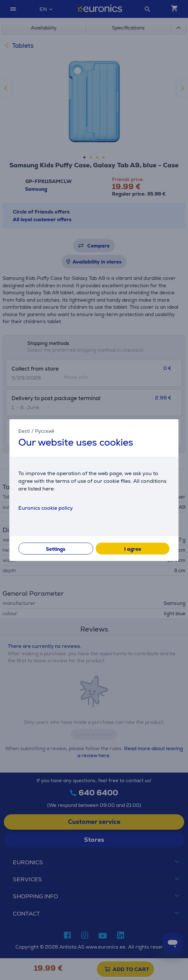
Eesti (24, 431)
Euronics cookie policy (46, 508)
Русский (45, 431)
